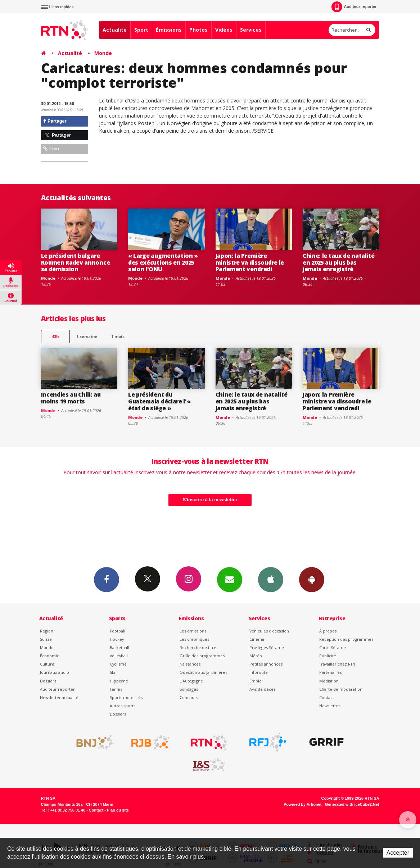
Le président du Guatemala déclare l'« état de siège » (159, 401)
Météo (256, 656)
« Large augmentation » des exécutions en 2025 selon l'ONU (163, 262)
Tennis (116, 689)
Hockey (117, 639)
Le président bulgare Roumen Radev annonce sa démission (76, 262)
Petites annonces (266, 664)
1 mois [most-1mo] (118, 336)
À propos (328, 631)
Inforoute (259, 672)
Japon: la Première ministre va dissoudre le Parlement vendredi (250, 262)
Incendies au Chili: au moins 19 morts (71, 398)
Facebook (107, 579)
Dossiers (48, 681)
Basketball (119, 647)
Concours (189, 697)
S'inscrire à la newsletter (210, 500)
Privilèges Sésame (267, 647)
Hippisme (119, 681)
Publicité (328, 656)
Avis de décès (262, 689)
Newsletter (330, 706)
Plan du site (118, 810)
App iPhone (271, 579)
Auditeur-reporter (354, 7)
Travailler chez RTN (337, 664)
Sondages (189, 689)
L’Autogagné (191, 681)
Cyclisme (118, 664)
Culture (47, 664)
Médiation (329, 681)
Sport (141, 30)
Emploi (256, 681)
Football (118, 631)
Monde (103, 53)
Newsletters (230, 579)
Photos (198, 30)
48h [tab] (55, 336)
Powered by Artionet (302, 804)
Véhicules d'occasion (269, 631)
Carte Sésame (333, 647)
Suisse (46, 639)
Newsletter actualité (59, 697)
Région (47, 631)
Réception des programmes (346, 639)
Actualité (115, 30)
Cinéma (257, 639)
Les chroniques (194, 639)
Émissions (169, 30)
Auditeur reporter (57, 689)
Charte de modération (341, 689)
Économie (50, 656)
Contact (327, 697)
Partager (55, 121)
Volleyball (119, 656)
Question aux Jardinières (203, 672)
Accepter (398, 853)
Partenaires (330, 672)
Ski (112, 672)
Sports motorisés (126, 697)
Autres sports (123, 706)
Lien (51, 149)
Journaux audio (55, 672)
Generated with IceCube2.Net (352, 804)
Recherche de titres (199, 647)
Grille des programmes (202, 656)
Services (251, 30)
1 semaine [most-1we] (87, 336)
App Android (312, 579)
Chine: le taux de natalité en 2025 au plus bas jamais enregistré (339, 262)
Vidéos (224, 30)
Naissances (190, 664)
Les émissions (193, 631)
